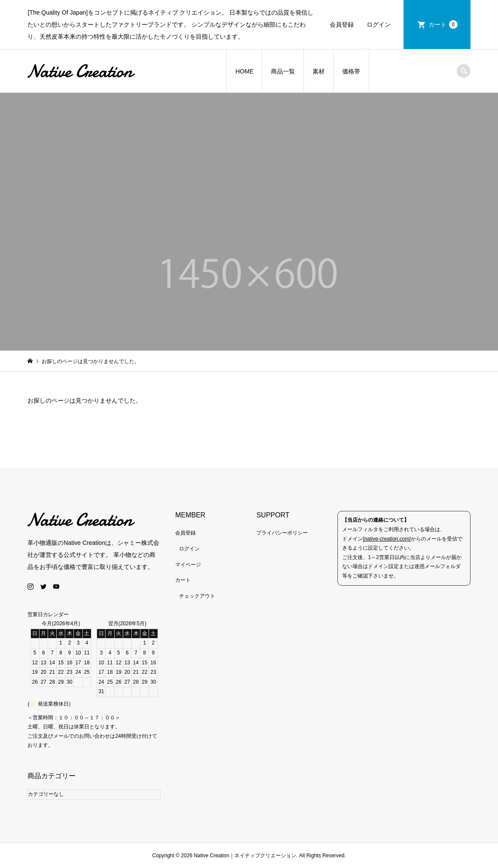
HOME (244, 71)
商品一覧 (283, 71)
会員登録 (342, 24)
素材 (319, 71)
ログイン (379, 24)
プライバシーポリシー (282, 533)
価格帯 (351, 71)
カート (443, 24)
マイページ (188, 565)
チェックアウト (197, 596)
